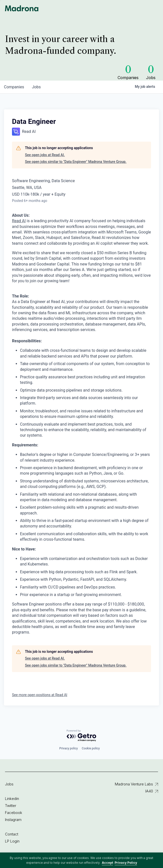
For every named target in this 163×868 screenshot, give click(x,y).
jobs (37, 87)
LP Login (12, 841)
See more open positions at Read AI (40, 695)
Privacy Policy (126, 863)
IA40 (149, 791)
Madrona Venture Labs (134, 784)
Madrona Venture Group (22, 8)
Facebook (14, 813)
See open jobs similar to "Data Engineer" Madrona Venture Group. (76, 162)
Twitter (11, 806)
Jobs (9, 784)
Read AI (19, 221)
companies (14, 87)
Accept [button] (107, 863)
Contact (12, 834)
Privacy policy (68, 748)
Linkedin (12, 799)
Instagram (13, 820)
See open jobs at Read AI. (45, 155)
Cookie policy (91, 748)
